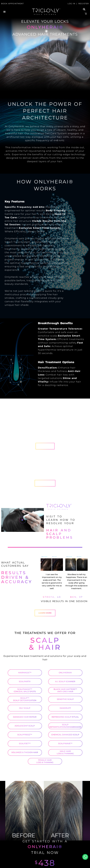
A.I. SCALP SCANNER (65, 681)
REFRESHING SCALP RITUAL (65, 717)
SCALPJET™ (25, 744)
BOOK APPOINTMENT (12, 4)
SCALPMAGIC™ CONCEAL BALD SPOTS (25, 690)
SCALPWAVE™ (65, 744)
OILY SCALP (25, 708)
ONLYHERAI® (65, 673)
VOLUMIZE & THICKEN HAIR (25, 752)
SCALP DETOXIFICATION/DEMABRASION (65, 726)
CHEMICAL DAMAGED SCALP (65, 735)
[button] (5, 12)
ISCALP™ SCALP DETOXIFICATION (25, 699)
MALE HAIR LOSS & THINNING (65, 752)
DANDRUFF (65, 708)
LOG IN (71, 4)
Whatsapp (85, 857)
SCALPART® (25, 681)
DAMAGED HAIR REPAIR (25, 717)
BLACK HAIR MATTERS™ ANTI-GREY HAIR (65, 690)
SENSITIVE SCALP (65, 699)
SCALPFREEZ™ (25, 735)
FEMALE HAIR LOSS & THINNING (45, 761)
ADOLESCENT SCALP (25, 726)
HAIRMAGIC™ (25, 673)
